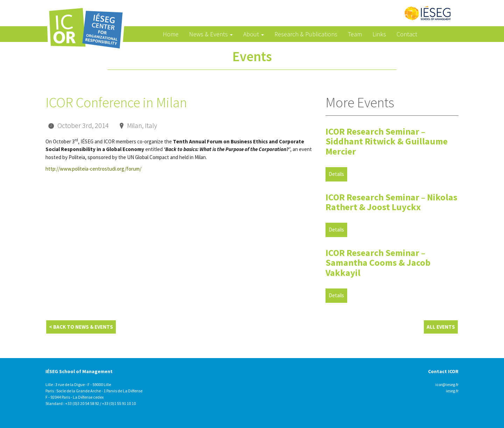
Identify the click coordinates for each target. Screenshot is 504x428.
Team (355, 34)
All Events (441, 327)
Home (171, 34)
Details (336, 174)
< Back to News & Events (81, 327)
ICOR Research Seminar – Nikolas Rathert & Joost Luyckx (391, 202)
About (254, 34)
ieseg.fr (452, 391)
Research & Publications (306, 34)
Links (379, 34)
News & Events (211, 34)
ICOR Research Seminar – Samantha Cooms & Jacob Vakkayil (378, 263)
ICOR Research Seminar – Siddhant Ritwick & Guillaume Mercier (387, 141)
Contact (407, 34)
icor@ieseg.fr (447, 384)
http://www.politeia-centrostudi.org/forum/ (93, 169)
